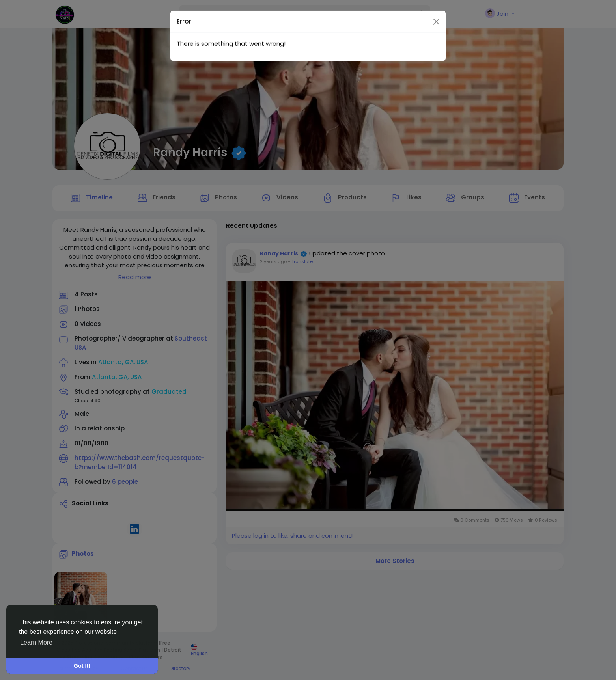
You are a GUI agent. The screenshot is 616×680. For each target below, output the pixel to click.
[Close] (436, 6)
